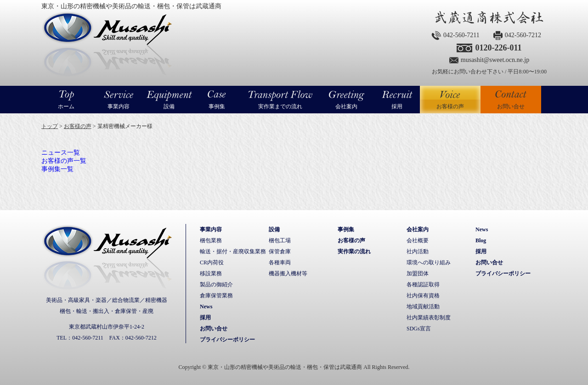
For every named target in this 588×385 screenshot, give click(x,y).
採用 (397, 106)
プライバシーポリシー (227, 340)
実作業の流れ (354, 251)
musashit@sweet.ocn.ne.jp (495, 60)
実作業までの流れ (280, 106)
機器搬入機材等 (288, 273)
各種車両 (280, 262)
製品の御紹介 (216, 285)
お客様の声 (450, 100)
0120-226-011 (498, 48)
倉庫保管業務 (216, 296)
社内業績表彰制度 (429, 318)
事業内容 (119, 106)
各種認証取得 (423, 285)
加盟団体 (418, 273)
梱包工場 (280, 240)
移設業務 (211, 273)
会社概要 (418, 240)
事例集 (217, 106)
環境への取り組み (429, 262)
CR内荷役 (212, 262)
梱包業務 (211, 240)
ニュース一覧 (61, 153)
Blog (481, 240)
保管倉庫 (280, 251)
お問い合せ (511, 106)
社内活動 (418, 251)
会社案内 (346, 106)
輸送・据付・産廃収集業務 (233, 251)
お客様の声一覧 (64, 161)
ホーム (66, 106)
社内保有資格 (423, 296)
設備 (169, 106)
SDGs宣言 (419, 329)
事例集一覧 (57, 169)
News (206, 307)
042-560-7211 (461, 35)
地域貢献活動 (423, 307)
